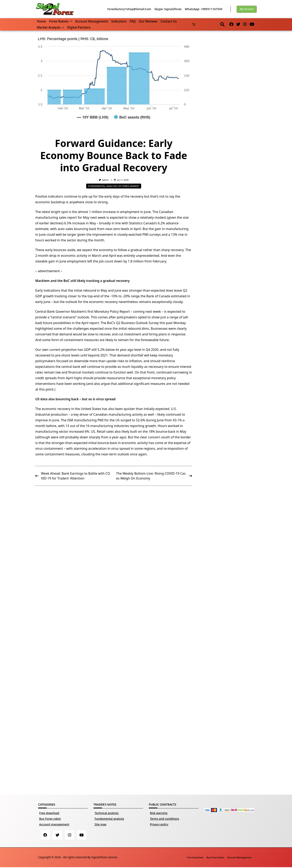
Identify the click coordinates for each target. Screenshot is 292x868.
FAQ (133, 21)
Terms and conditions (164, 819)
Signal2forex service (104, 858)
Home (41, 21)
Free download (49, 813)
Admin (105, 180)
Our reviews (148, 21)
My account (247, 9)
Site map (100, 824)
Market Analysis (50, 27)
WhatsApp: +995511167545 (203, 9)
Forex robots (61, 21)
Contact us (169, 21)
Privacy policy (159, 824)
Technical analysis (107, 813)
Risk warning (159, 813)
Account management (92, 21)
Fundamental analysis (109, 819)
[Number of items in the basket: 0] (194, 24)
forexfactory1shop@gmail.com (129, 9)
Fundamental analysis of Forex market (114, 186)
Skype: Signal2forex (168, 9)
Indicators (119, 21)
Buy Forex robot (50, 819)
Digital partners (79, 27)
